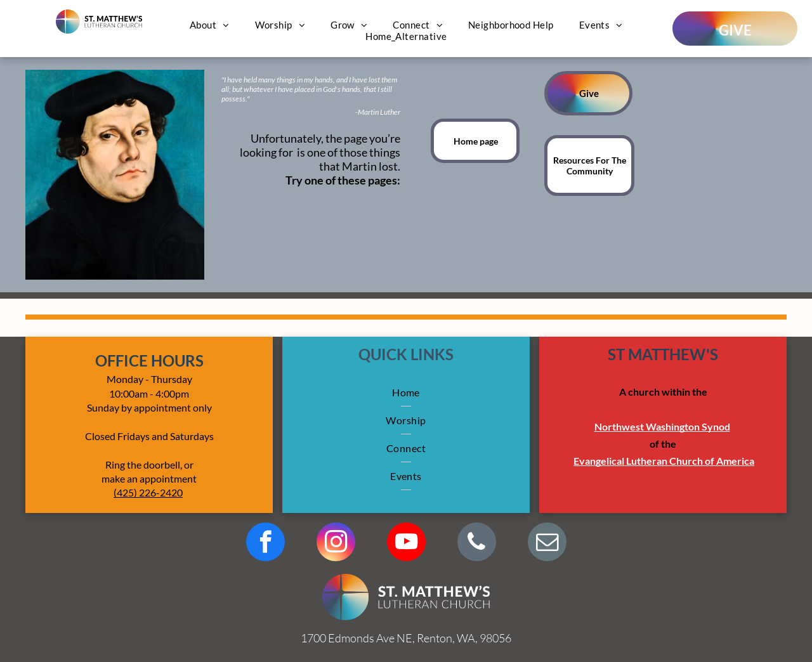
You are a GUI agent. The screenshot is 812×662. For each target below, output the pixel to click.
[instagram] (336, 543)
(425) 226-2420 (148, 492)
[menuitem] (210, 25)
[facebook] (265, 543)
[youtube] (406, 543)
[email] (547, 543)
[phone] (477, 543)
